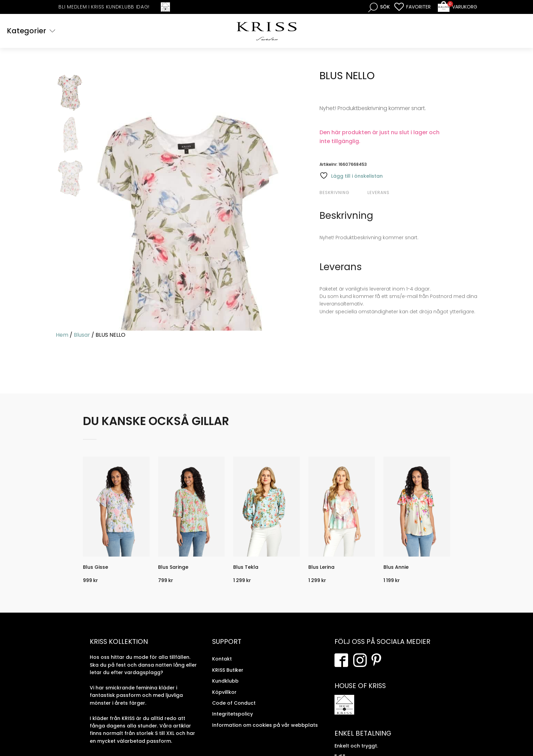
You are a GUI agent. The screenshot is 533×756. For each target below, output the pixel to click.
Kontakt (222, 659)
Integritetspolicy (233, 714)
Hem (62, 335)
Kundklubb (225, 681)
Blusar (82, 335)
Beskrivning (334, 192)
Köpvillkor (224, 692)
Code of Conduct (234, 703)
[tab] (343, 193)
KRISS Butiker (228, 670)
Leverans (379, 192)
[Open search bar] (379, 7)
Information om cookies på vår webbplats (265, 725)
